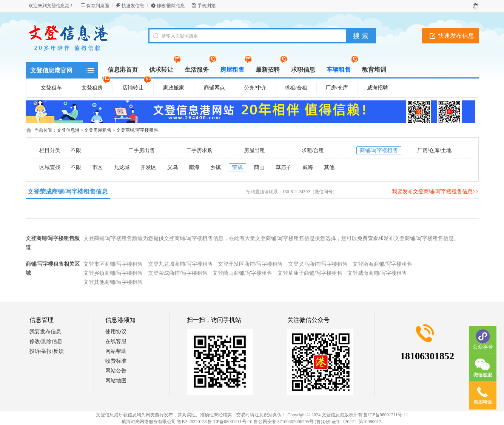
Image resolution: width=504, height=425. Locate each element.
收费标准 (116, 361)
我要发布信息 (45, 332)
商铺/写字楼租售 (379, 150)
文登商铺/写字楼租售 (137, 130)
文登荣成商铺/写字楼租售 (178, 273)
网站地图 (116, 381)
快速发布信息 (456, 36)
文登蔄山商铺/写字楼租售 (242, 273)
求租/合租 (296, 88)
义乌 (173, 167)
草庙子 (284, 167)
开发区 (148, 167)
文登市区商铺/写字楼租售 (113, 264)
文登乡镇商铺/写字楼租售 (113, 273)
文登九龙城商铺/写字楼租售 (180, 264)
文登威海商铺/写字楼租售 (377, 273)
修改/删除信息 (171, 6)
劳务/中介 (255, 88)
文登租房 (96, 86)
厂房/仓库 (337, 88)
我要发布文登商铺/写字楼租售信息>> (435, 192)
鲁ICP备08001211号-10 (230, 422)
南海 (194, 167)
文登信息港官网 (51, 70)
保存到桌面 (98, 6)
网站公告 (116, 371)
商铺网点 (214, 88)
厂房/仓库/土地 (435, 150)
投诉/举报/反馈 (47, 351)
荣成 (237, 167)
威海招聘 (378, 88)
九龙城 (122, 167)
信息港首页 (123, 70)
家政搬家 (174, 88)
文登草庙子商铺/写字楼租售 (310, 273)
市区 (97, 167)
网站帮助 (116, 351)
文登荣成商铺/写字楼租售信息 (68, 192)
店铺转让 (137, 86)
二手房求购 (199, 150)
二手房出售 (142, 150)
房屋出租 (254, 150)
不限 (76, 150)
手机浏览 (207, 6)
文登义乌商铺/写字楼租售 (318, 264)
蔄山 (259, 167)
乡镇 (216, 167)
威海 (308, 167)
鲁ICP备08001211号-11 (386, 415)
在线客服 (116, 341)
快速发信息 (133, 6)
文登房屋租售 (98, 130)
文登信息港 (68, 130)
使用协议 (116, 332)
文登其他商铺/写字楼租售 (113, 282)
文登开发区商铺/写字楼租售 (250, 264)
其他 (329, 167)
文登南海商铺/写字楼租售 (382, 264)
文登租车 (51, 88)
